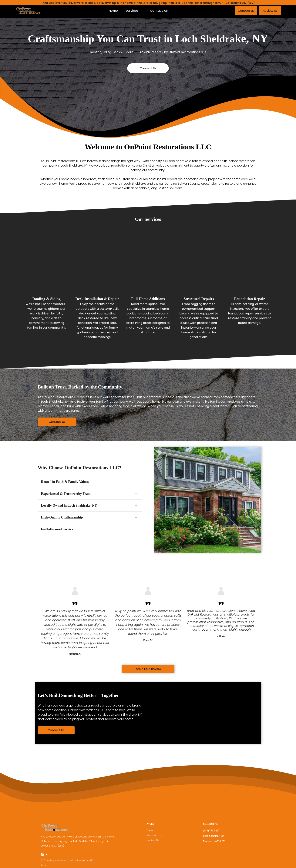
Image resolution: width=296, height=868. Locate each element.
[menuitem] (113, 11)
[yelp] (47, 853)
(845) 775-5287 (211, 829)
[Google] (42, 853)
